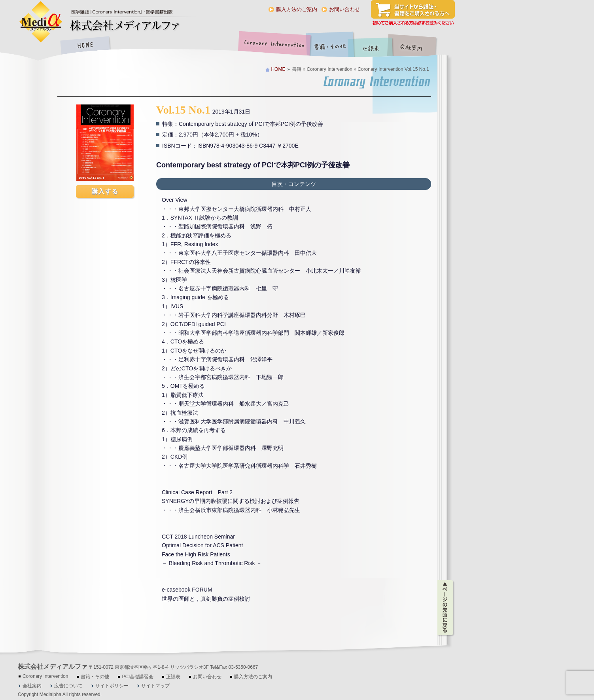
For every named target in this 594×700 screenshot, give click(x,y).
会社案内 (417, 46)
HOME (85, 46)
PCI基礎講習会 (138, 677)
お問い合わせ (344, 9)
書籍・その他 (330, 46)
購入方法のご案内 (297, 9)
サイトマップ (155, 686)
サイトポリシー (112, 686)
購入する (105, 191)
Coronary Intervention (273, 46)
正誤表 (372, 46)
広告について (68, 686)
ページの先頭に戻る (446, 608)
